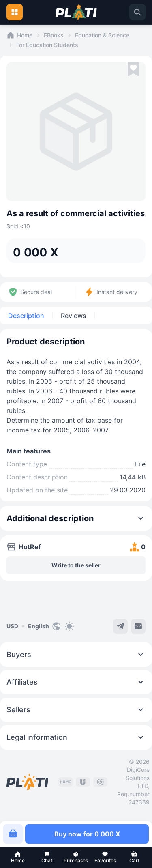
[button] (18, 857)
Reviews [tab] (74, 316)
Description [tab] (26, 316)
